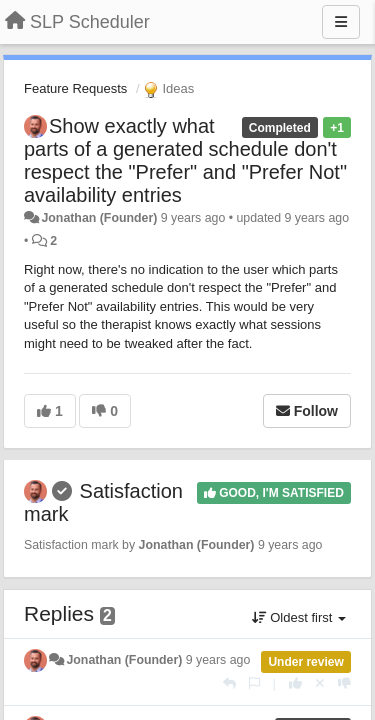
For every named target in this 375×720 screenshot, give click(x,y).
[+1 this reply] (295, 683)
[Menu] (341, 22)
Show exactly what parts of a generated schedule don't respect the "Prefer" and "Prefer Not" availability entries (185, 160)
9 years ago (218, 660)
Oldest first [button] (299, 617)
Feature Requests (75, 88)
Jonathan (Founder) (99, 218)
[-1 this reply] (344, 683)
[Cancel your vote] (320, 683)
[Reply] (229, 683)
